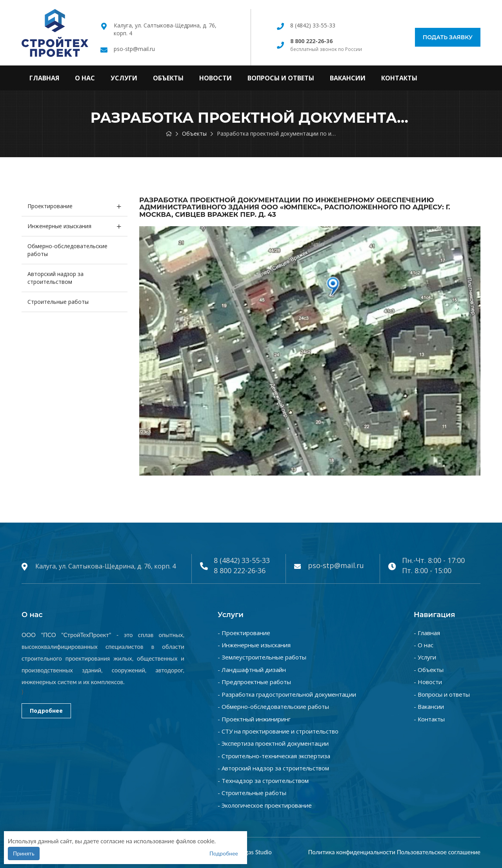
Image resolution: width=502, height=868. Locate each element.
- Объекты (429, 670)
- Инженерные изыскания (254, 645)
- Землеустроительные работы (262, 657)
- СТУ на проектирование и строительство (278, 731)
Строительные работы (58, 302)
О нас (85, 78)
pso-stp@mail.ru (134, 49)
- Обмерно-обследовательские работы (273, 706)
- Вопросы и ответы (442, 694)
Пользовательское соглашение (439, 852)
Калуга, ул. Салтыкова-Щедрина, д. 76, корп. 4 (105, 566)
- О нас (424, 645)
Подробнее (46, 711)
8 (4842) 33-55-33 (313, 25)
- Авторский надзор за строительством (273, 768)
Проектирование (50, 206)
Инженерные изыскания (59, 226)
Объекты (168, 78)
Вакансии (348, 78)
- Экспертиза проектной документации (273, 743)
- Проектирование (244, 633)
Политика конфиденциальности (351, 852)
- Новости (428, 682)
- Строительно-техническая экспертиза (274, 756)
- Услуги (425, 657)
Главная (44, 78)
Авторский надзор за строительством (55, 278)
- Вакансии (429, 706)
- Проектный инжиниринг (254, 719)
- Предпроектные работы (254, 682)
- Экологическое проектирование (265, 805)
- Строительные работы (252, 793)
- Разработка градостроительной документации (287, 694)
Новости (216, 78)
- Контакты (429, 719)
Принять (24, 853)
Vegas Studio (255, 852)
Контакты (399, 78)
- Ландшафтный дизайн (252, 670)
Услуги (124, 78)
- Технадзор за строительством (263, 781)
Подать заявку (448, 37)
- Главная (427, 633)
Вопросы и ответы (281, 78)
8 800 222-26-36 (240, 570)
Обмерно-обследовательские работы (67, 250)
